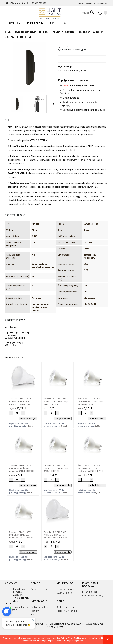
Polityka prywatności (40, 607)
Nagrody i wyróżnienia (67, 611)
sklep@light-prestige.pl (16, 3)
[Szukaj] (92, 12)
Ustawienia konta (64, 593)
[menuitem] (15, 23)
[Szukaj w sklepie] (88, 13)
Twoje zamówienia (65, 589)
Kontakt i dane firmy (66, 607)
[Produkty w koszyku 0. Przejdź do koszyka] (103, 13)
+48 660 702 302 (38, 3)
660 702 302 (91, 624)
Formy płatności (90, 592)
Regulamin (36, 611)
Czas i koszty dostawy (93, 596)
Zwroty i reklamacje (40, 589)
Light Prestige (65, 67)
